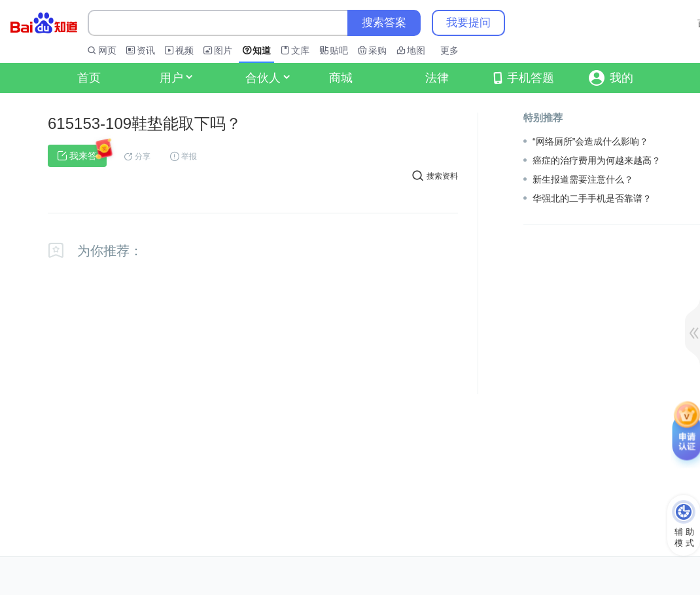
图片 (223, 50)
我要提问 (468, 23)
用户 (176, 78)
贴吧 (339, 50)
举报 (189, 156)
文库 (300, 50)
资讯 (146, 50)
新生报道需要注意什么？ (583, 179)
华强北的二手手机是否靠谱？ (592, 198)
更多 (449, 50)
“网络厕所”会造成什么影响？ (590, 141)
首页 (89, 78)
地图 (416, 50)
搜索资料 (435, 175)
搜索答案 (384, 23)
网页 (107, 50)
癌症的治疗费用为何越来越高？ (597, 160)
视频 (184, 50)
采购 (377, 50)
